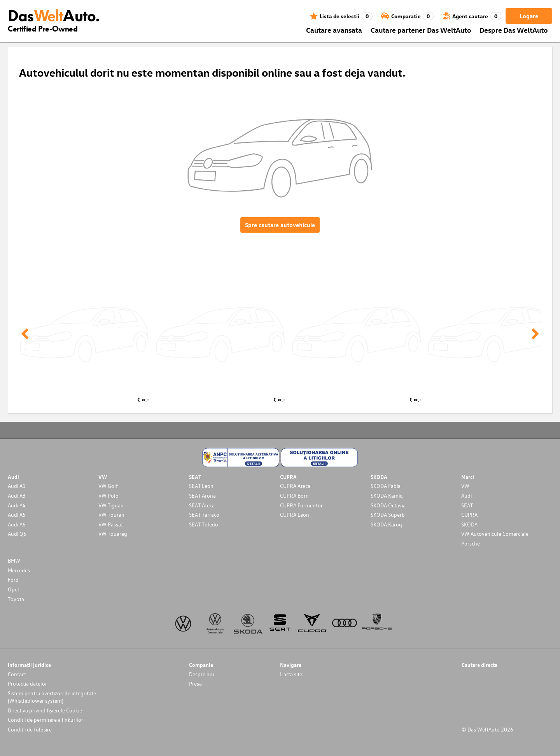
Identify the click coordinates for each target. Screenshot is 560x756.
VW (465, 486)
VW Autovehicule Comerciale (495, 534)
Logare (529, 16)
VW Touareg (113, 534)
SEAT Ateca (202, 505)
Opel (13, 589)
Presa (195, 683)
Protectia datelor (27, 683)
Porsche (471, 543)
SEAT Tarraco (204, 515)
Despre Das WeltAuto (514, 30)
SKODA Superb (388, 515)
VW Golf (108, 486)
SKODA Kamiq (387, 496)
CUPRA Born (294, 496)
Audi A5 (17, 515)
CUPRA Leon (295, 515)
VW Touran (111, 515)
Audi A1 (17, 486)
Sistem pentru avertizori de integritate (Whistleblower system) (52, 697)
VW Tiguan (111, 505)
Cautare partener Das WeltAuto (421, 30)
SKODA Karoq (386, 524)
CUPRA (469, 515)
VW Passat (111, 524)
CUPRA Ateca (295, 486)
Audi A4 (17, 505)
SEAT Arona (202, 496)
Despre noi (201, 674)
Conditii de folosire (30, 729)
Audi (466, 496)
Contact (17, 674)
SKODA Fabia (386, 486)
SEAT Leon (201, 486)
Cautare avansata (334, 30)
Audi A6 (17, 524)
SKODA (469, 524)
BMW (14, 560)
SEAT (467, 505)
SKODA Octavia (388, 505)
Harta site (291, 674)
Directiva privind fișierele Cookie (45, 710)
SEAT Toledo (204, 524)
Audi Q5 (17, 534)
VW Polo (108, 496)
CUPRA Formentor (301, 505)
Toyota (16, 599)
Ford (13, 580)
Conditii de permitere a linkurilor (45, 720)
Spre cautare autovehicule (280, 225)
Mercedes (19, 570)
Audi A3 (17, 496)
